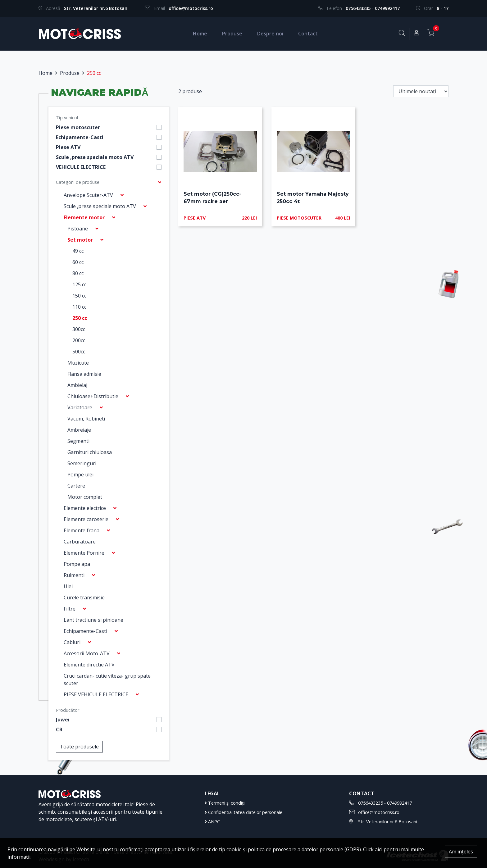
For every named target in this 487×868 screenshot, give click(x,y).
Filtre (70, 609)
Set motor (80, 240)
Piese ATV (68, 147)
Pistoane (78, 229)
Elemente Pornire (84, 553)
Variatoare (80, 407)
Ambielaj (77, 385)
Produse (232, 34)
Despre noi (270, 34)
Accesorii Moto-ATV (87, 653)
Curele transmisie (84, 598)
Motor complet (85, 497)
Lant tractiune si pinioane (93, 620)
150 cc (79, 296)
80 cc (78, 273)
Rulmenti (74, 575)
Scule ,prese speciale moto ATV (95, 157)
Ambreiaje (79, 430)
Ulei (68, 586)
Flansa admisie (84, 374)
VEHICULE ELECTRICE (81, 167)
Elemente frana (82, 530)
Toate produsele (79, 747)
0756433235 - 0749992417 (373, 8)
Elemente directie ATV (89, 665)
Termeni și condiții (225, 803)
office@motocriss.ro (191, 8)
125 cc (79, 284)
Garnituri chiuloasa (90, 452)
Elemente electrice (85, 508)
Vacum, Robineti (86, 419)
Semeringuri (82, 463)
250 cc (80, 318)
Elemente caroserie (86, 519)
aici (379, 849)
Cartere (76, 486)
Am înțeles (461, 852)
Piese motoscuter (78, 127)
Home (200, 34)
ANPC (212, 822)
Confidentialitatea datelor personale (243, 812)
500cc (79, 352)
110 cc (79, 307)
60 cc (78, 262)
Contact (308, 34)
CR (59, 729)
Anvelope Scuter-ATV (88, 195)
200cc (79, 340)
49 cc (78, 251)
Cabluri (72, 642)
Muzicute (78, 363)
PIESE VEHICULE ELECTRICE (96, 694)
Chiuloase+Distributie (93, 396)
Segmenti (78, 441)
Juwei (63, 720)
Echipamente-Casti (80, 137)
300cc (79, 329)
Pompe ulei (80, 475)
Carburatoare (80, 542)
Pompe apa (77, 564)
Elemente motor (84, 217)
